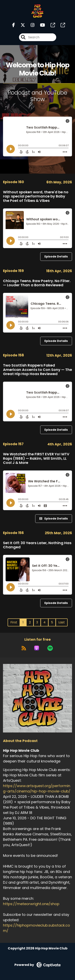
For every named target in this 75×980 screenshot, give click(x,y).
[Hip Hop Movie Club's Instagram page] (30, 25)
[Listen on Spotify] (50, 648)
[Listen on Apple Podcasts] (37, 648)
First (14, 622)
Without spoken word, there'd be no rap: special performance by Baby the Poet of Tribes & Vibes (36, 196)
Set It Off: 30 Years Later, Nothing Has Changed (37, 545)
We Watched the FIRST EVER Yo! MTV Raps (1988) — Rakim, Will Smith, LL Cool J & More (36, 458)
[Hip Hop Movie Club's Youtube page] (40, 25)
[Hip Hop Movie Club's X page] (20, 25)
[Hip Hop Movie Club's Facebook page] (14, 25)
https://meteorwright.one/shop (31, 904)
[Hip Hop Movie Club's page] (50, 25)
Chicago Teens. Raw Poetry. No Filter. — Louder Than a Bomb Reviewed (37, 283)
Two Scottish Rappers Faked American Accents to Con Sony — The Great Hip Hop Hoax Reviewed (37, 370)
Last (62, 622)
